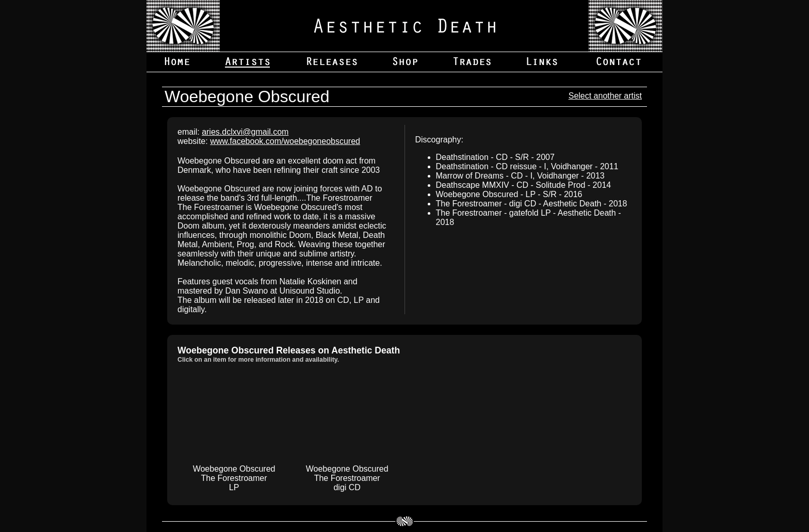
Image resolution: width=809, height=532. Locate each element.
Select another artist (605, 96)
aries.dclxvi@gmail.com (245, 132)
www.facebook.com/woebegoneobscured (285, 141)
